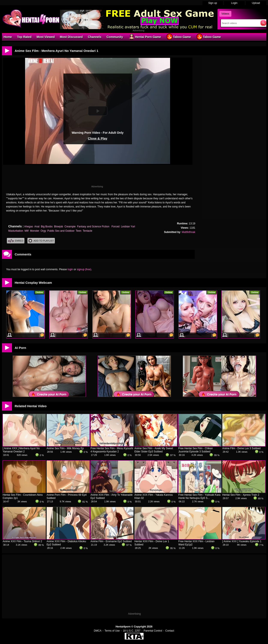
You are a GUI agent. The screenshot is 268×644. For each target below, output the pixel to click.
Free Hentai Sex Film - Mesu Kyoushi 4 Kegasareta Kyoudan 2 (112, 450)
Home (8, 37)
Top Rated (24, 37)
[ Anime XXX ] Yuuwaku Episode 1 (242, 541)
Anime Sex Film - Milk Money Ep (65, 448)
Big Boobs (47, 227)
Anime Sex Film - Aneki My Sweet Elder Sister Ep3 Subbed (154, 450)
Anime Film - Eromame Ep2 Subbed (111, 541)
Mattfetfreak (188, 232)
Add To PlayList (41, 241)
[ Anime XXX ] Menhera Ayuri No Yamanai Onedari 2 (21, 450)
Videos (225, 14)
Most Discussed (71, 37)
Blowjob (58, 227)
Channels (95, 37)
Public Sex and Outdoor (61, 231)
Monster (35, 231)
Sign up (213, 3)
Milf (27, 231)
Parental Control (153, 631)
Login (234, 3)
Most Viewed (46, 37)
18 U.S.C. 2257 (132, 631)
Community (115, 37)
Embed (16, 241)
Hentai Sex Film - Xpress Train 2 (241, 495)
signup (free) (84, 269)
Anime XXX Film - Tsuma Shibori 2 (22, 541)
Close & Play (98, 138)
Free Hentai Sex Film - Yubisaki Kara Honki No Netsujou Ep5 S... (200, 496)
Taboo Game (178, 37)
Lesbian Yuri (128, 227)
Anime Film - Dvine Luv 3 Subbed (242, 448)
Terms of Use (112, 631)
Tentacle (88, 231)
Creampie (70, 227)
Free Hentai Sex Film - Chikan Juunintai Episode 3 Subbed (196, 450)
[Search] (240, 23)
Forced (115, 227)
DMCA (98, 631)
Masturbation (16, 231)
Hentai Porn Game (144, 37)
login (70, 269)
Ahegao (29, 227)
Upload (256, 3)
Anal (37, 227)
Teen (79, 231)
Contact (170, 631)
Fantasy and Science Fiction (94, 227)
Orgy (43, 231)
